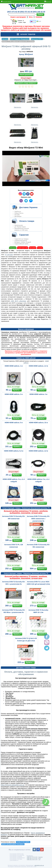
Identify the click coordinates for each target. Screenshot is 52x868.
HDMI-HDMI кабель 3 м (38, 394)
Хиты (31, 17)
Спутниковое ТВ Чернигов (17, 855)
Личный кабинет (6, 2)
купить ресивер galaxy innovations (13, 844)
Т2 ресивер (9, 255)
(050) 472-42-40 (26, 12)
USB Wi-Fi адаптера (18, 301)
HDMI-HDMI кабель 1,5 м (38, 366)
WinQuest (29, 54)
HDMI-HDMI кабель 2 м (14, 394)
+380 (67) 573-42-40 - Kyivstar (35, 857)
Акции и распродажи (18, 17)
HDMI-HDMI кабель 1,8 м (38, 451)
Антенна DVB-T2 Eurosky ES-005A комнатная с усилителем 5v (38, 519)
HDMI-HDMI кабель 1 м (14, 366)
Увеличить (17, 100)
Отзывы (40, 248)
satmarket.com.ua (39, 865)
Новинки (39, 17)
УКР (39, 21)
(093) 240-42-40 (39, 12)
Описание (13, 248)
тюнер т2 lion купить (23, 842)
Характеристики (23, 248)
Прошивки (33, 248)
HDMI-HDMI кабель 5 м (14, 423)
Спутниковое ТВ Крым (16, 856)
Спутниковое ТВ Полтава (17, 854)
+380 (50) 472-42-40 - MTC (34, 858)
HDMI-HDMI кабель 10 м (38, 423)
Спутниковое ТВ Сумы (16, 859)
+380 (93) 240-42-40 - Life (33, 860)
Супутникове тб (14, 860)
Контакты (48, 2)
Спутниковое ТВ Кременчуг (17, 858)
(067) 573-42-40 (13, 12)
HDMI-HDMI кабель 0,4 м (14, 451)
